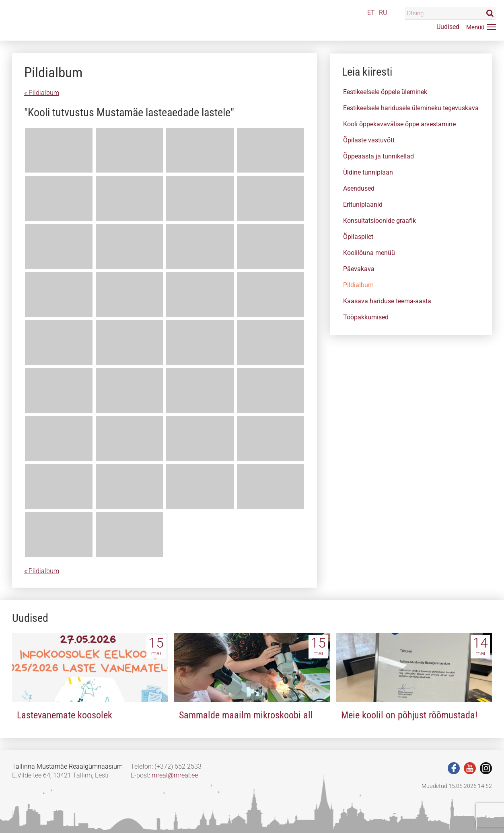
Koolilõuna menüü (369, 253)
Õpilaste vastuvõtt (369, 140)
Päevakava (359, 269)
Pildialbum (358, 285)
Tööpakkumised (366, 317)
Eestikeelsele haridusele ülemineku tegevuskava (411, 108)
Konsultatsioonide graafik (380, 221)
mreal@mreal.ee (175, 775)
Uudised (448, 27)
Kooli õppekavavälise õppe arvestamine (399, 124)
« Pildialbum (42, 93)
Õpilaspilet (358, 237)
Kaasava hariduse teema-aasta (387, 301)
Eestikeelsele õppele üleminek (385, 92)
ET (371, 13)
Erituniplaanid (363, 205)
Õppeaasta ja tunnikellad (379, 156)
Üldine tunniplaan (368, 172)
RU (383, 13)
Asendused (359, 188)
